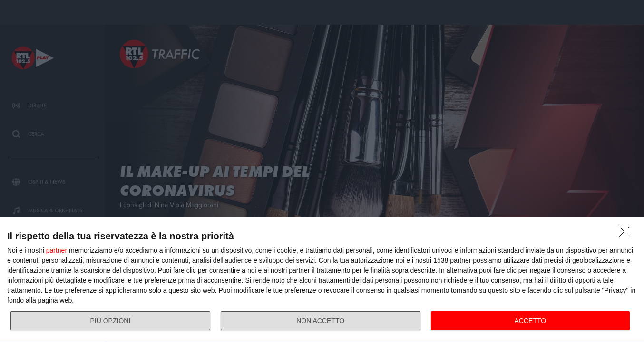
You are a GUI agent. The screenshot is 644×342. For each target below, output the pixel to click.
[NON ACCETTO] (627, 234)
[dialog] (322, 280)
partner (57, 250)
